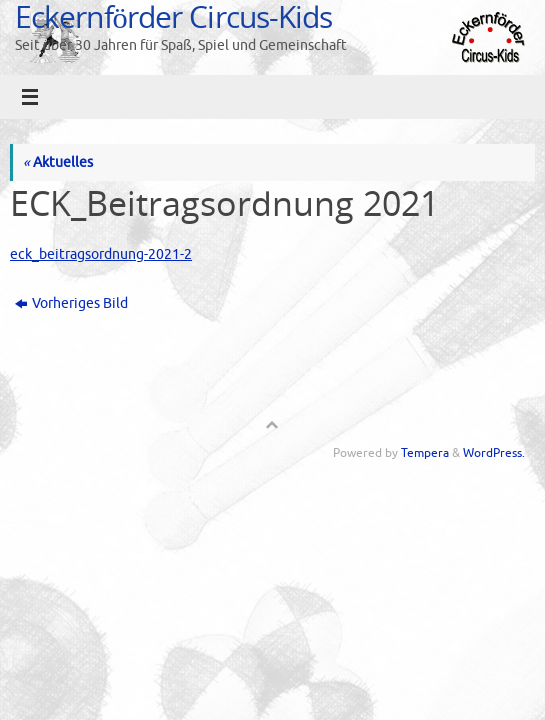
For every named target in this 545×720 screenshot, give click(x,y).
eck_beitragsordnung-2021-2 (101, 254)
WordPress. (494, 453)
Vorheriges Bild (71, 303)
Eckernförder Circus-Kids (173, 16)
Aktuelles (58, 162)
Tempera (425, 453)
